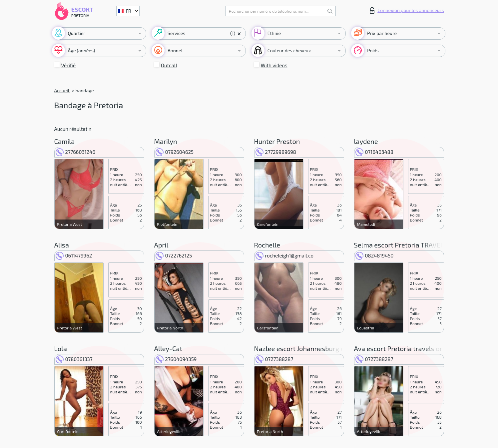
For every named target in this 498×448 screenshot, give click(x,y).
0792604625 (175, 152)
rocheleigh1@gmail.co (285, 255)
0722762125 (174, 255)
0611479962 (74, 255)
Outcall (169, 65)
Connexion (407, 10)
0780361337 (74, 359)
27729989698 (276, 152)
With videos (274, 65)
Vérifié (69, 65)
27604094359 (176, 359)
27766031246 (76, 152)
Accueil (62, 90)
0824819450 (375, 255)
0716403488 (374, 152)
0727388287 (274, 359)
